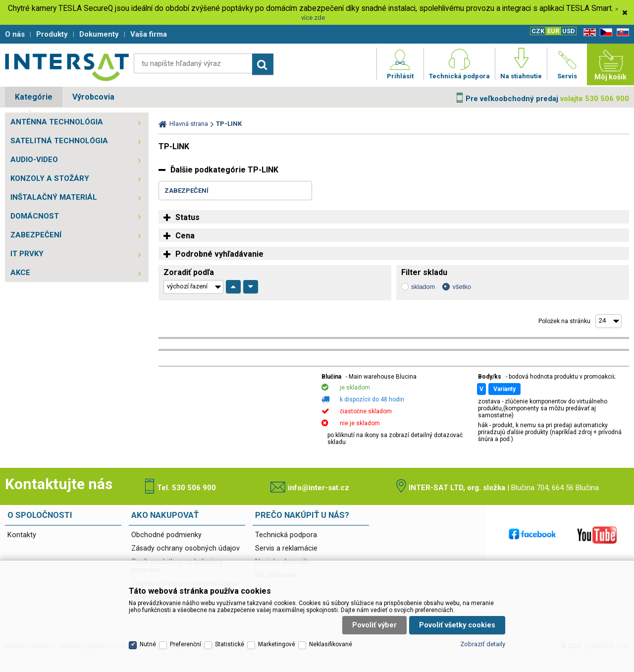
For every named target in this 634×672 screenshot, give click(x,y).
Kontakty (22, 535)
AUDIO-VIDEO (34, 160)
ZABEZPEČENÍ (36, 235)
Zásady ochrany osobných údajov (185, 548)
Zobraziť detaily (483, 644)
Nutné (148, 644)
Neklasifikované (331, 644)
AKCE (20, 273)
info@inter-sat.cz (318, 488)
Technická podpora (286, 535)
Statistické (230, 644)
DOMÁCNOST (35, 216)
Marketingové (277, 644)
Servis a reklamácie (286, 548)
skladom (423, 287)
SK (621, 32)
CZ (604, 32)
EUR (553, 31)
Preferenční (185, 644)
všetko (462, 287)
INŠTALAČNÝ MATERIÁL (54, 197)
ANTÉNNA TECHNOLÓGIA (57, 122)
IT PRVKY (27, 254)
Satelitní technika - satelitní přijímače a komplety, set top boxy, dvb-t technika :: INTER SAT (67, 67)
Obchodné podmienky (166, 535)
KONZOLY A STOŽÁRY (50, 178)
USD (569, 31)
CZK (538, 31)
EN (588, 32)
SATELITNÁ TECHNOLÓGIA (59, 141)
